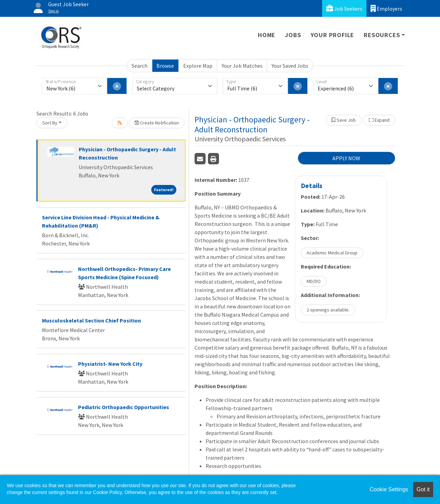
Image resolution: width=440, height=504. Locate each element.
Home (267, 35)
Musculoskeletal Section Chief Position (91, 320)
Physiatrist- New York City (110, 364)
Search (140, 66)
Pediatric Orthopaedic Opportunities (124, 407)
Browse (165, 66)
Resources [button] (382, 35)
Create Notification (157, 123)
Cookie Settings (389, 489)
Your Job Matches (242, 66)
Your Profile (333, 35)
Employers (386, 8)
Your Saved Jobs (290, 66)
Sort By (50, 123)
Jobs (293, 35)
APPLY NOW (346, 158)
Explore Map (198, 66)
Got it (423, 489)
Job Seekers (344, 8)
